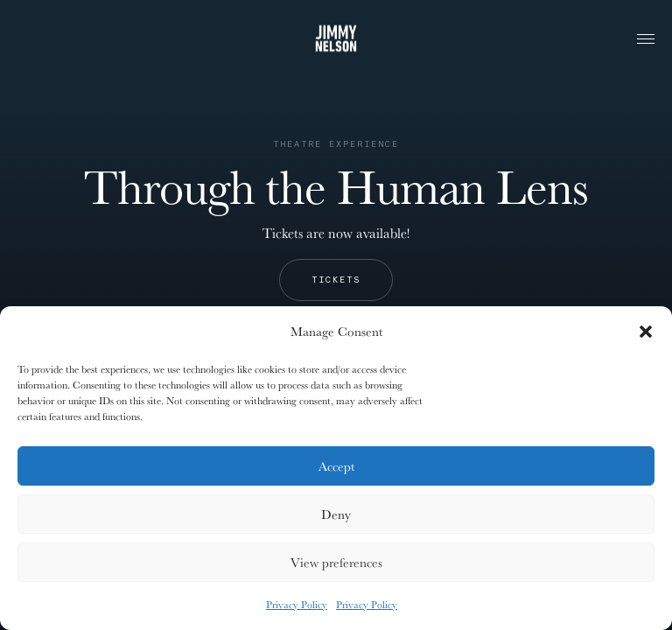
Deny (336, 514)
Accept (336, 466)
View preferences (336, 562)
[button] (646, 332)
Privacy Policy (297, 604)
